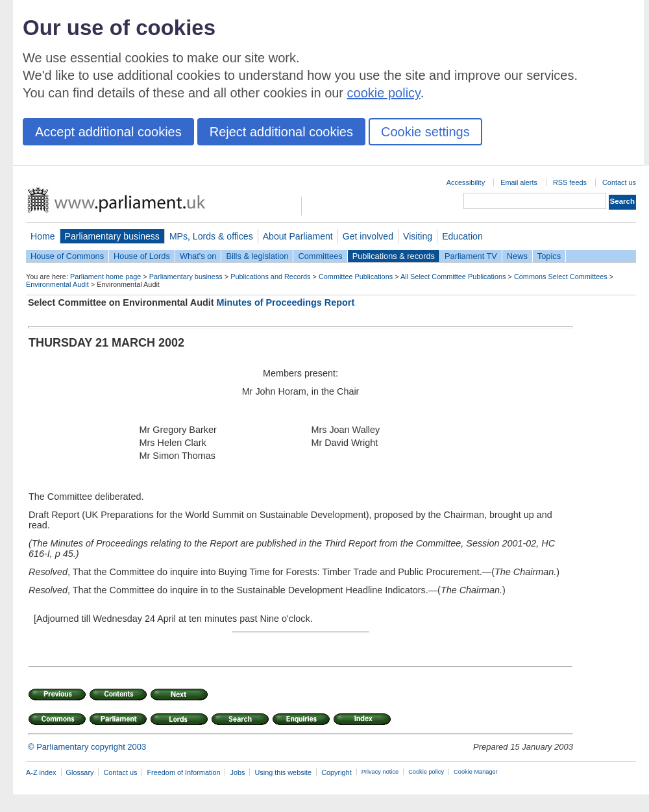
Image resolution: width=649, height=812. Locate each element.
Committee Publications (356, 277)
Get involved (368, 236)
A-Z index (41, 772)
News (517, 256)
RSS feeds (570, 182)
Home (43, 236)
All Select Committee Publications (453, 277)
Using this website (283, 772)
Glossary (80, 772)
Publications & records (394, 256)
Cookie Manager (476, 772)
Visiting (418, 236)
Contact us (619, 182)
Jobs (237, 772)
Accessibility (466, 182)
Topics (549, 256)
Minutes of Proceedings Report (286, 302)
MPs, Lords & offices (211, 236)
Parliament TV (471, 256)
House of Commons (67, 256)
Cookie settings (425, 132)
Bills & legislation (257, 256)
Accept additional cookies (108, 132)
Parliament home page (105, 277)
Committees (320, 256)
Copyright (337, 772)
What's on (198, 256)
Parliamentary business (112, 236)
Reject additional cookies (281, 132)
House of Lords (142, 256)
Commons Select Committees (561, 277)
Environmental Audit (57, 284)
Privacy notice (380, 772)
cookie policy (384, 93)
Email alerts (519, 182)
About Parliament (298, 236)
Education (462, 236)
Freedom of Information (183, 772)
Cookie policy (426, 772)
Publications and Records (270, 277)
